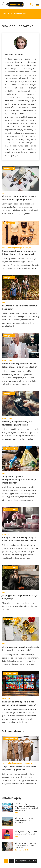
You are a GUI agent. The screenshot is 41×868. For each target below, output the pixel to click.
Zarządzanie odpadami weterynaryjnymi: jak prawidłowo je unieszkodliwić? (19, 480)
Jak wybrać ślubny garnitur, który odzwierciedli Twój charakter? (26, 845)
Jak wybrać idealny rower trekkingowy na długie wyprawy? (25, 820)
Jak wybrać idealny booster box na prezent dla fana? (26, 833)
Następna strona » (26, 861)
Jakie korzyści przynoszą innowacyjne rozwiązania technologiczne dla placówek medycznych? (26, 807)
